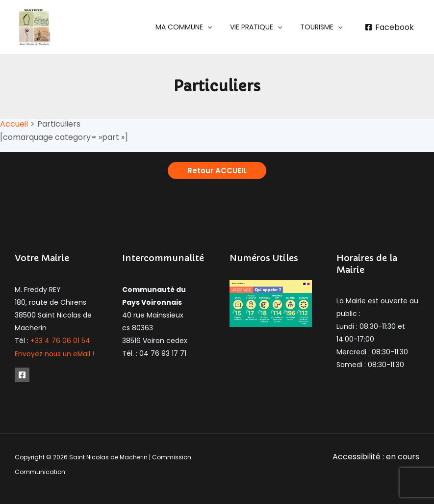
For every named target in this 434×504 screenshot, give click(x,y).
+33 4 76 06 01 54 (60, 341)
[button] (194, 27)
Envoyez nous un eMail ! (55, 353)
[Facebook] (389, 27)
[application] (218, 27)
